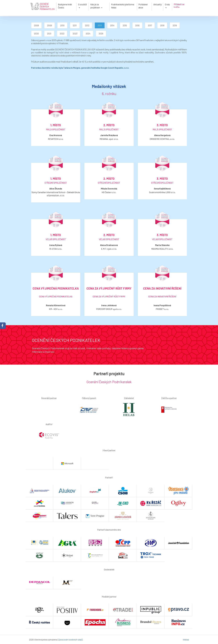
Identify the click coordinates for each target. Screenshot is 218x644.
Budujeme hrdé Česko (65, 6)
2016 (137, 25)
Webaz (186, 639)
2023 (75, 34)
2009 (49, 25)
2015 (125, 25)
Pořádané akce (143, 6)
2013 (100, 25)
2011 (75, 25)
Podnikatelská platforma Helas (123, 6)
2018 (162, 25)
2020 (36, 34)
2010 (62, 25)
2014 (112, 25)
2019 (175, 25)
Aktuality (158, 4)
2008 (36, 25)
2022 (62, 34)
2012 (87, 25)
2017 (150, 25)
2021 (49, 34)
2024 (88, 34)
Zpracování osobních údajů (71, 639)
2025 (101, 34)
